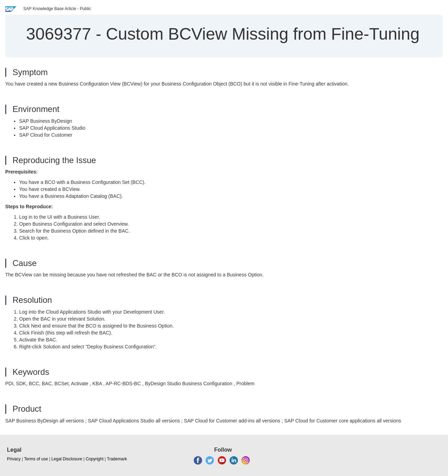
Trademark (117, 459)
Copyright (94, 459)
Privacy (14, 459)
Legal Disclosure (67, 459)
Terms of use (36, 459)
